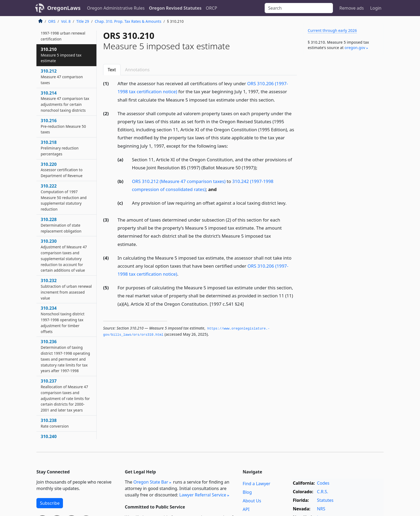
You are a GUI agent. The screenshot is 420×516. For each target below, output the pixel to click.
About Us (252, 501)
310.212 (62, 77)
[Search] (299, 8)
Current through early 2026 (332, 30)
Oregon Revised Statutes (175, 8)
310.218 (60, 148)
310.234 (63, 319)
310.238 (55, 423)
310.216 (63, 126)
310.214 (65, 101)
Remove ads (352, 8)
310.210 (61, 55)
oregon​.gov (355, 48)
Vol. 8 (66, 21)
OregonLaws (64, 8)
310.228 (61, 225)
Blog (247, 492)
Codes (323, 483)
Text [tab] (112, 70)
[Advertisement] (343, 143)
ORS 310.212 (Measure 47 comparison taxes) (179, 181)
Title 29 (83, 21)
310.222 (64, 197)
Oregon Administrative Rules (116, 8)
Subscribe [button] (50, 503)
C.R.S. (322, 492)
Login (376, 8)
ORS (52, 21)
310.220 (62, 170)
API (246, 509)
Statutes (325, 500)
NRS (321, 509)
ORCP (211, 8)
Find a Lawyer (256, 484)
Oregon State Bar (151, 482)
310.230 (64, 255)
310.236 (65, 356)
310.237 (65, 395)
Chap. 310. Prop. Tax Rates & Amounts (128, 21)
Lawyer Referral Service (203, 495)
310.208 (63, 33)
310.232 (66, 289)
